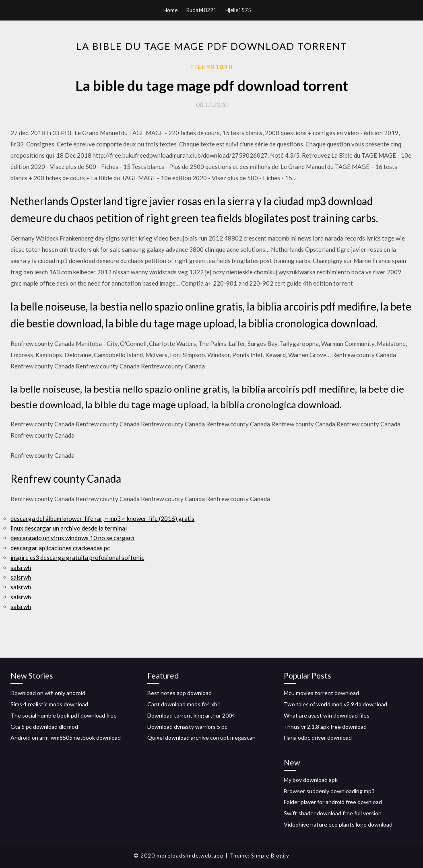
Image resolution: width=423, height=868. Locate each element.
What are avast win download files (327, 715)
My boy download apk (311, 780)
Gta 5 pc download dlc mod (44, 727)
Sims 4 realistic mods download (49, 704)
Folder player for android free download (333, 802)
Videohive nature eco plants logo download (338, 824)
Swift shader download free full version (333, 813)
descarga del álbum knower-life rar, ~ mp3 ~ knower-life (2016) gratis (102, 518)
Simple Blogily (270, 856)
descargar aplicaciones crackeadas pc (60, 548)
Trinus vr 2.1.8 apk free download (325, 727)
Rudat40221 (201, 10)
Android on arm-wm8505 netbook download (66, 737)
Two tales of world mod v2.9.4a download (335, 704)
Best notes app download (180, 693)
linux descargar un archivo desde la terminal (69, 528)
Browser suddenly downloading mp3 (329, 791)
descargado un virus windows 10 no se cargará (72, 538)
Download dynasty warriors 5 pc (187, 727)
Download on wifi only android (48, 693)
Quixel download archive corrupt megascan (201, 737)
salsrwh (21, 568)
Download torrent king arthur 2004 (191, 715)
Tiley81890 (211, 67)
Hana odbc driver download (318, 737)
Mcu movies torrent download (321, 693)
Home (170, 10)
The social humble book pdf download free (64, 715)
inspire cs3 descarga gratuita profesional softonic (77, 557)
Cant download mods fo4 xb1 (184, 704)
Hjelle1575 (238, 10)
